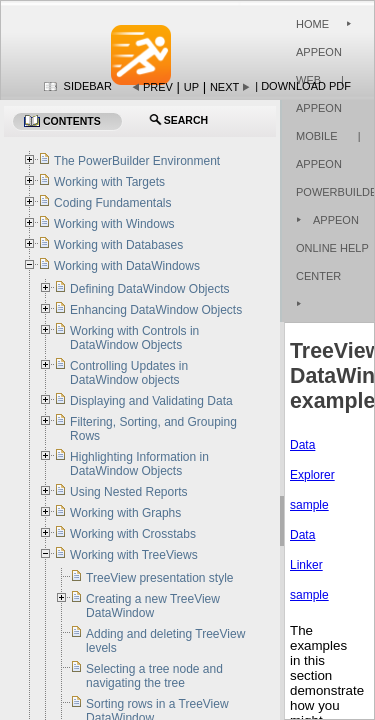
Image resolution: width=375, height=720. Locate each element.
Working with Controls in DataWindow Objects (134, 338)
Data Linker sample (309, 565)
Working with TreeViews (134, 555)
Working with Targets (109, 182)
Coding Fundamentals (112, 203)
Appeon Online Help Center (332, 248)
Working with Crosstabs (133, 534)
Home (312, 24)
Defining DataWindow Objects (149, 289)
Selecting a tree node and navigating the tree (154, 676)
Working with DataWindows (127, 266)
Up (191, 87)
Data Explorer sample (312, 475)
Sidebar (88, 86)
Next (224, 87)
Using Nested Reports (128, 492)
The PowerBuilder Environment (137, 161)
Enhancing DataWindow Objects (156, 310)
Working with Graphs (125, 513)
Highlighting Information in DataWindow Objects (139, 464)
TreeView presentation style (159, 578)
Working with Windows (114, 224)
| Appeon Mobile (320, 108)
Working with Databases (118, 245)
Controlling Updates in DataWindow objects (129, 373)
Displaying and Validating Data (151, 401)
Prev (158, 87)
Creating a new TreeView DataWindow (153, 606)
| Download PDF (303, 86)
